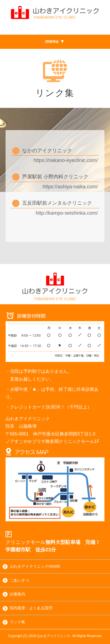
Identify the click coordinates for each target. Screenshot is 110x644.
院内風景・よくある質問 (28, 608)
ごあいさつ (16, 580)
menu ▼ (55, 41)
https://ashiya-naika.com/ (70, 187)
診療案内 (14, 594)
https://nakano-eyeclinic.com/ (66, 160)
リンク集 (14, 622)
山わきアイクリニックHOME (31, 567)
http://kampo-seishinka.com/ (67, 213)
